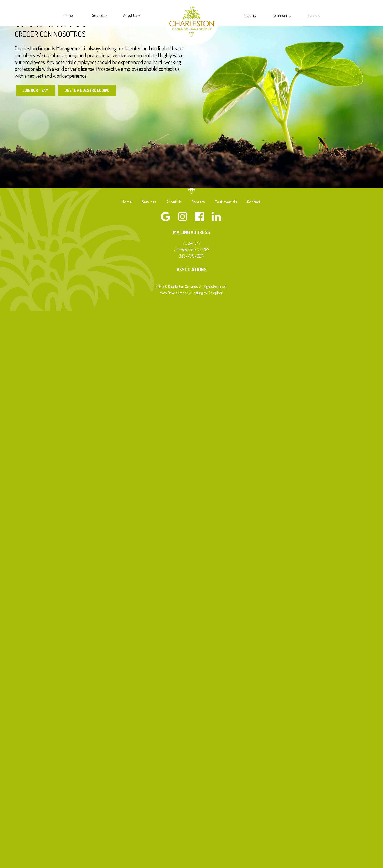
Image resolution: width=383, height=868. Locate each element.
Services (100, 15)
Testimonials (282, 15)
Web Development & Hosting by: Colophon (192, 293)
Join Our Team (35, 90)
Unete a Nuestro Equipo (87, 90)
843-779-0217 (192, 256)
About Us (132, 15)
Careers (250, 15)
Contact (314, 15)
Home (68, 15)
